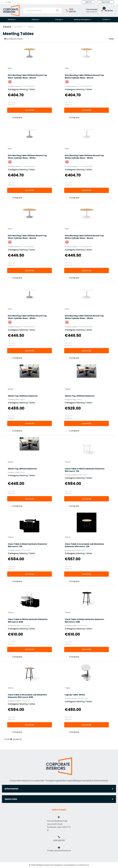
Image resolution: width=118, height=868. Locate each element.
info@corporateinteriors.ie (59, 851)
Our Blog (8, 2)
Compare (15, 118)
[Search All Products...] (42, 10)
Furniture (18, 27)
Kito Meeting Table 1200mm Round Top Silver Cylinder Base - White (27, 317)
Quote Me (30, 110)
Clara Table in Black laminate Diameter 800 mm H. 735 (28, 545)
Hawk (11, 389)
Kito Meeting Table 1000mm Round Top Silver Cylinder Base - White (27, 157)
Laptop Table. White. (75, 695)
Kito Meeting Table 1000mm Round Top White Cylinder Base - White (84, 157)
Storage (58, 20)
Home (7, 27)
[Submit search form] (57, 10)
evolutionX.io (83, 865)
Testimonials (105, 2)
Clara (68, 462)
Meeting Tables (27, 89)
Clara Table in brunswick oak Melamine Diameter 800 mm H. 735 (84, 545)
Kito (10, 68)
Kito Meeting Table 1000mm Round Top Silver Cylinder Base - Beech (27, 76)
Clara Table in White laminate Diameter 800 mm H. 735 (85, 470)
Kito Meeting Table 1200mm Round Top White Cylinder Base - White (84, 317)
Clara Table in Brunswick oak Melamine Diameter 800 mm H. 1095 (27, 696)
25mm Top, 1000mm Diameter (23, 396)
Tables (30, 27)
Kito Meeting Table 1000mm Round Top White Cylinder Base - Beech (84, 76)
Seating (35, 20)
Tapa (67, 688)
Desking (11, 20)
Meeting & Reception (82, 20)
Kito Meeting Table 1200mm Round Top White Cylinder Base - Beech (84, 237)
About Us (88, 2)
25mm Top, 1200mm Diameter (80, 396)
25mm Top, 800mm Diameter (23, 469)
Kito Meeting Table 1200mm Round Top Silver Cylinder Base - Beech (27, 237)
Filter (111, 39)
